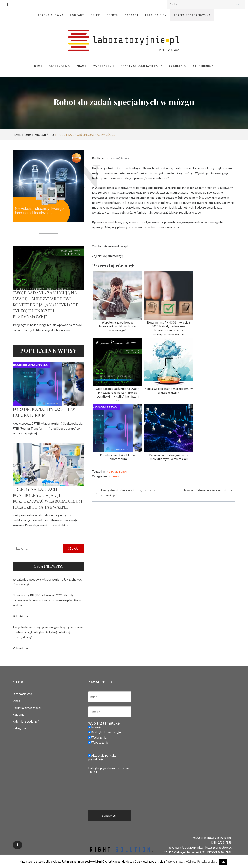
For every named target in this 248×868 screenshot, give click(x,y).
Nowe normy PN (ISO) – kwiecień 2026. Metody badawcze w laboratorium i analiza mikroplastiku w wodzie (47, 600)
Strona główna (50, 15)
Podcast (132, 15)
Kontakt (77, 15)
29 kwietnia (20, 648)
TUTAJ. (93, 772)
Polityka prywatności (27, 708)
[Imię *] (110, 697)
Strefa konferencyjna (192, 15)
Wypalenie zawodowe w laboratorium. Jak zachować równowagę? (47, 582)
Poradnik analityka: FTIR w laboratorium (44, 412)
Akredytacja (59, 66)
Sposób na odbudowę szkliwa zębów (201, 490)
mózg (110, 472)
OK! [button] (223, 862)
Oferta (112, 15)
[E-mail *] (110, 712)
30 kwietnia (20, 616)
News (38, 66)
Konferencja (203, 66)
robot (123, 472)
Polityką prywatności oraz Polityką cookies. (192, 862)
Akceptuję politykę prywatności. (102, 757)
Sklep (95, 15)
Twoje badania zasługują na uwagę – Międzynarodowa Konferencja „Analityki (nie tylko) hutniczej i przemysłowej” (45, 305)
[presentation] (104, 792)
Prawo (82, 66)
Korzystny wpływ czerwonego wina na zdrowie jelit (128, 493)
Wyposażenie (104, 66)
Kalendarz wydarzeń (26, 721)
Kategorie (19, 728)
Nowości (95, 727)
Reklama (19, 714)
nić (117, 472)
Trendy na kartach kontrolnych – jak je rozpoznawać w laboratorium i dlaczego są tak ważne (47, 498)
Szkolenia (178, 66)
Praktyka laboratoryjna (142, 66)
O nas (16, 701)
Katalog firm (156, 15)
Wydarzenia (97, 737)
